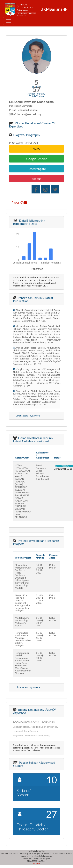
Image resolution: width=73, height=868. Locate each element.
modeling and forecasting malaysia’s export (22, 622)
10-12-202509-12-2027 (40, 569)
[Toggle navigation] (9, 21)
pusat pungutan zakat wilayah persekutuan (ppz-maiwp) (43, 472)
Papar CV (19, 202)
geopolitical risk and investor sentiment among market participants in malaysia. (23, 603)
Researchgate (37, 169)
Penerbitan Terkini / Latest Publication (33, 299)
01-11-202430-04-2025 (40, 622)
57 (37, 89)
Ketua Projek (53, 566)
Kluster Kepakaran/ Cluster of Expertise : (32, 125)
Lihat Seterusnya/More (28, 416)
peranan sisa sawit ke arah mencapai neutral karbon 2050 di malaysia (23, 639)
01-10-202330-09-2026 (40, 657)
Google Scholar (36, 159)
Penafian (36, 864)
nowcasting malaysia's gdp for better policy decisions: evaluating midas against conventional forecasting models (23, 576)
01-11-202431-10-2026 (40, 599)
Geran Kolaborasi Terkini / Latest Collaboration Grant (33, 439)
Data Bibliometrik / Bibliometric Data (29, 222)
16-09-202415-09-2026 (40, 637)
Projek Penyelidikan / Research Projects (36, 542)
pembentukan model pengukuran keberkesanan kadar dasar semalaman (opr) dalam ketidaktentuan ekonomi (23, 663)
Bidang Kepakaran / (34, 711)
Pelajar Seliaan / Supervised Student (34, 764)
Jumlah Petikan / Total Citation (36, 95)
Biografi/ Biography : (27, 135)
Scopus (36, 179)
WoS (36, 149)
